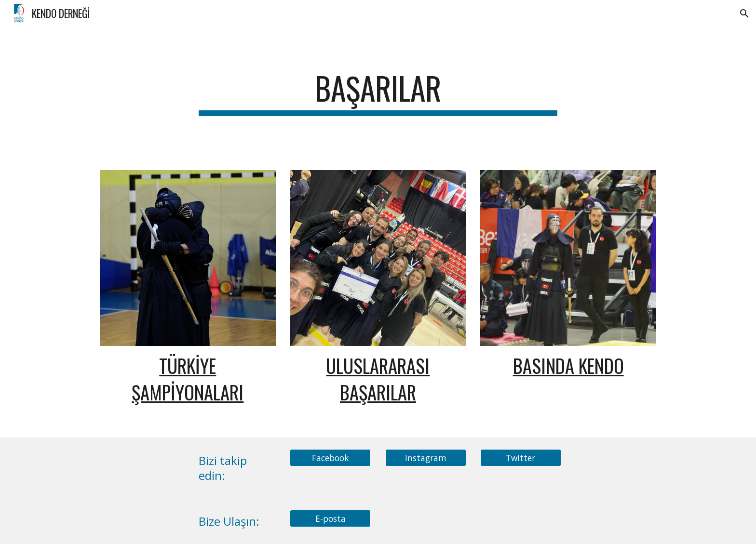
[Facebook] (330, 458)
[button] (744, 13)
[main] (378, 93)
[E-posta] (330, 519)
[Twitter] (521, 458)
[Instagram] (426, 458)
